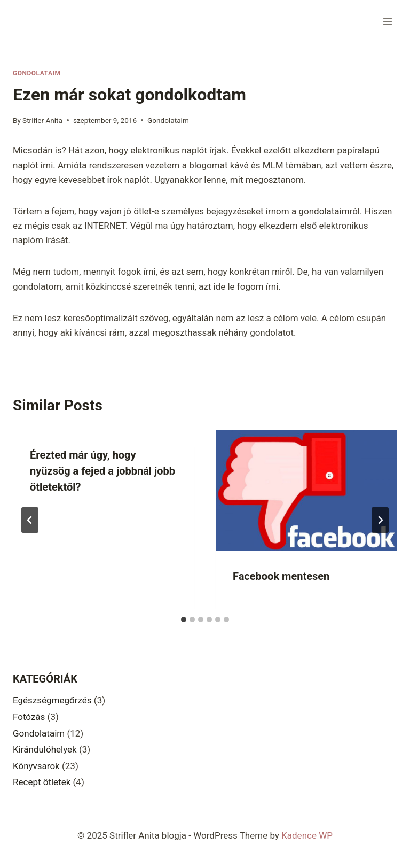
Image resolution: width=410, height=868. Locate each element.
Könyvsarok (36, 766)
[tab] (184, 619)
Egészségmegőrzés (52, 700)
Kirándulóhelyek (45, 749)
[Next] (380, 520)
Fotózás (29, 717)
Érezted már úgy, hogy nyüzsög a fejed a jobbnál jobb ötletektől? (102, 471)
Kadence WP (307, 835)
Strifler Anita (42, 120)
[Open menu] (387, 21)
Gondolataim (37, 73)
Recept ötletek (42, 782)
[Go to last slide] (30, 520)
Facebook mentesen (281, 576)
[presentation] (306, 490)
